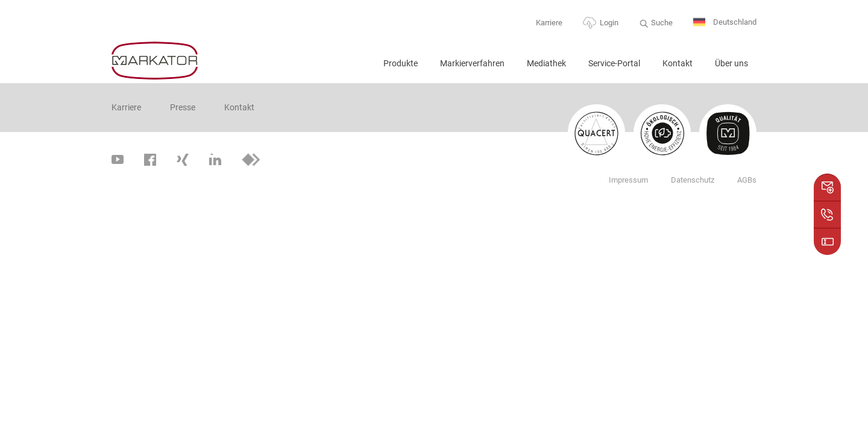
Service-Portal (614, 63)
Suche (662, 23)
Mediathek (546, 63)
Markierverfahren (472, 63)
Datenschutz (693, 180)
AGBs (747, 180)
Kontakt (678, 63)
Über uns (731, 63)
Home (359, 68)
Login (609, 23)
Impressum (628, 180)
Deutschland (725, 23)
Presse (183, 107)
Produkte (401, 63)
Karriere (549, 23)
